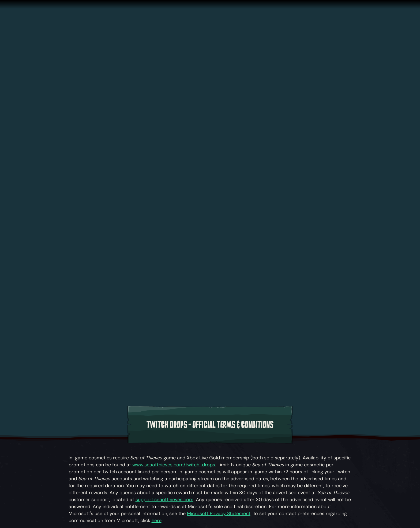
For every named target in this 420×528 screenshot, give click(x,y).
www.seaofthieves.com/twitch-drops (174, 465)
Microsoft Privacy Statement (219, 514)
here (157, 520)
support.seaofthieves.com (164, 500)
